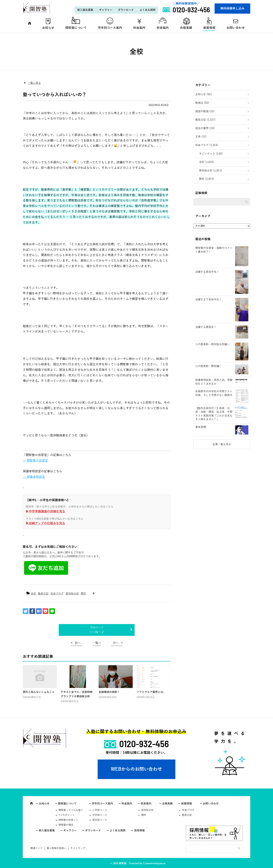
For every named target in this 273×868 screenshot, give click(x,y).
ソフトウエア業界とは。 (151, 692)
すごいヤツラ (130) (211, 154)
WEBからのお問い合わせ (136, 769)
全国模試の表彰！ (109, 692)
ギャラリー (106, 10)
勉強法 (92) (202, 103)
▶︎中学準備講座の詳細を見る (45, 511)
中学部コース (100, 815)
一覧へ (97, 643)
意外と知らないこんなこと (39, 692)
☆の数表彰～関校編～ (209, 366)
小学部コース (100, 810)
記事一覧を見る (222, 444)
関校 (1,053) (207, 179)
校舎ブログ (57, 594)
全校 (33, 594)
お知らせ (48, 28)
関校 (83, 594)
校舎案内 (163, 28)
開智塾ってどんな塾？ (71, 810)
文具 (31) (201, 137)
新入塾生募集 (85, 10)
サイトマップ (78, 848)
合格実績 (186, 28)
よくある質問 (147, 10)
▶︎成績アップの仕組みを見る (45, 523)
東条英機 (201, 427)
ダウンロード (126, 10)
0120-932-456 (144, 744)
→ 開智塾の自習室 (35, 461)
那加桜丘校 (72, 594)
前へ (78, 643)
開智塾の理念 (66, 825)
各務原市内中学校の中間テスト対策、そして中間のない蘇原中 (214, 393)
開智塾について (76, 28)
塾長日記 (43, 594)
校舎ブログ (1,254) (207, 145)
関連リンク (36, 848)
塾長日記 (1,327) (205, 120)
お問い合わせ (236, 28)
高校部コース (100, 820)
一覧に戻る (34, 83)
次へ (116, 643)
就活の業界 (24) (205, 128)
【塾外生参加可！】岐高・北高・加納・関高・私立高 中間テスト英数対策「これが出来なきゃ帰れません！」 (214, 414)
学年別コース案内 (110, 28)
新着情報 (209, 28)
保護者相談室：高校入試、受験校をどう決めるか (214, 382)
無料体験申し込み (232, 9)
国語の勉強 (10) (205, 111)
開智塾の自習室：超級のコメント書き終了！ (214, 250)
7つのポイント (67, 815)
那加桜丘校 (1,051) (211, 171)
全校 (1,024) (207, 162)
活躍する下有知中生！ (209, 300)
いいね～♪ (97, 632)
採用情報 (139, 831)
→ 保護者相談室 (34, 477)
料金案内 (139, 28)
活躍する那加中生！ (207, 272)
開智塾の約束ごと (68, 820)
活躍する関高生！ (206, 327)
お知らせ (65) (204, 94)
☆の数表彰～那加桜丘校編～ (213, 344)
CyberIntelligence (154, 863)
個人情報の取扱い (56, 848)
